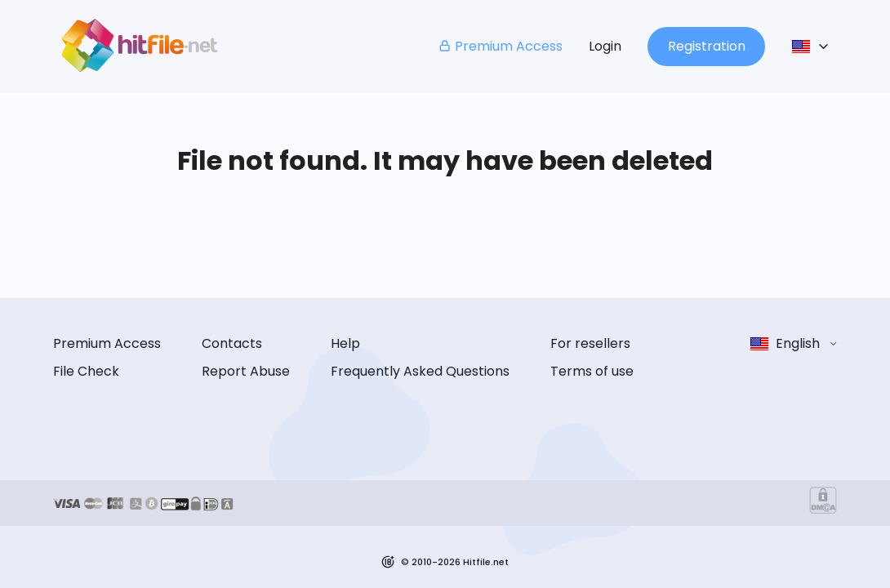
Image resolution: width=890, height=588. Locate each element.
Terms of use (592, 371)
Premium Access (500, 46)
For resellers (590, 343)
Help (345, 343)
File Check (86, 371)
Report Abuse (246, 371)
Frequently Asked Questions (420, 371)
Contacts (232, 343)
